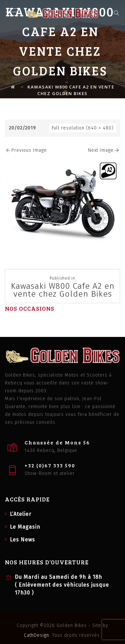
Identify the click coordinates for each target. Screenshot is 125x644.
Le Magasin (25, 527)
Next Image (104, 150)
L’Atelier (21, 514)
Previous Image (26, 150)
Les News (22, 540)
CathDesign (36, 635)
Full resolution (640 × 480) (83, 128)
